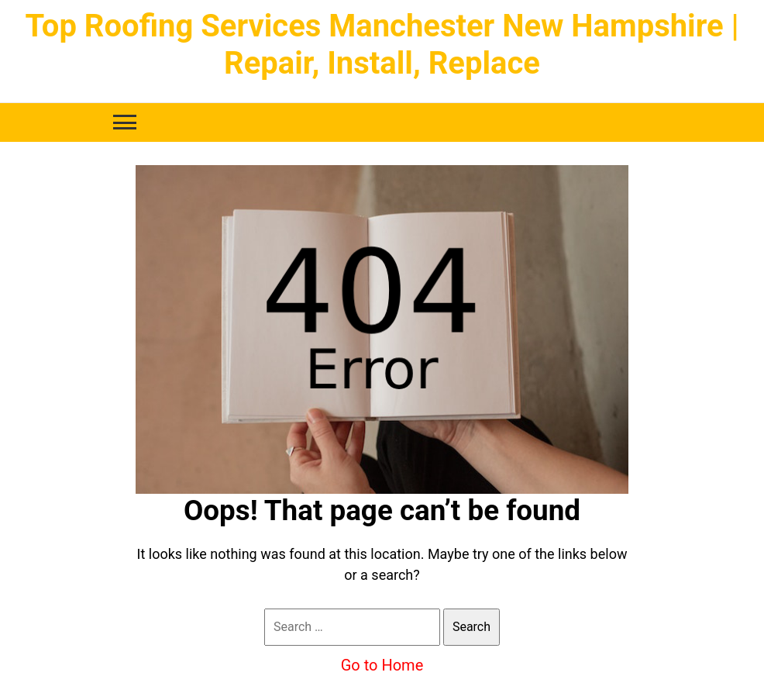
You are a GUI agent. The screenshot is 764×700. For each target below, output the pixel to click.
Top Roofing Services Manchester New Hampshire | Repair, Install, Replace (382, 45)
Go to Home (382, 665)
